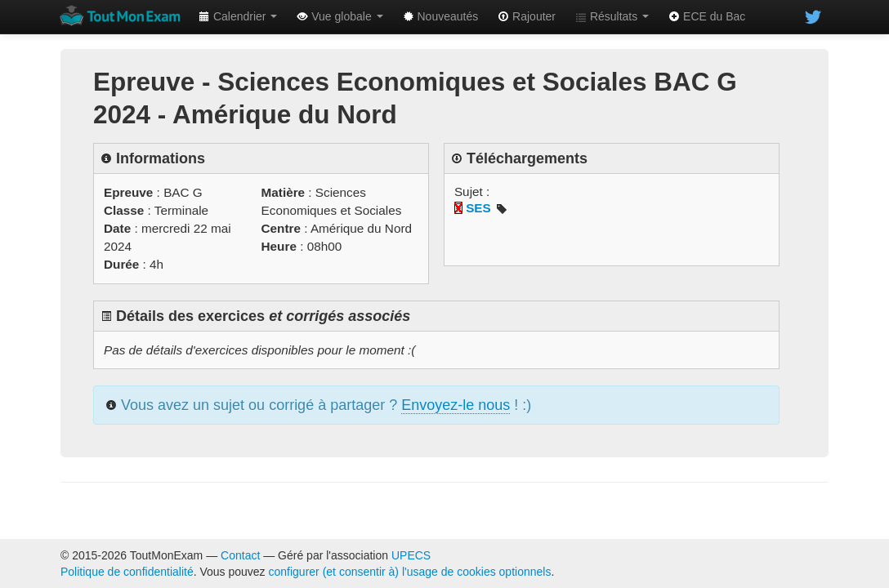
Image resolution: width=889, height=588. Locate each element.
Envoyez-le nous (456, 405)
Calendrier (238, 16)
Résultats (612, 16)
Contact (240, 555)
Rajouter (527, 16)
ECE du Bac (707, 16)
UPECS (411, 555)
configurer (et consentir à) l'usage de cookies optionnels (410, 572)
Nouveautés (441, 16)
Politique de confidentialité (127, 572)
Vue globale (340, 16)
